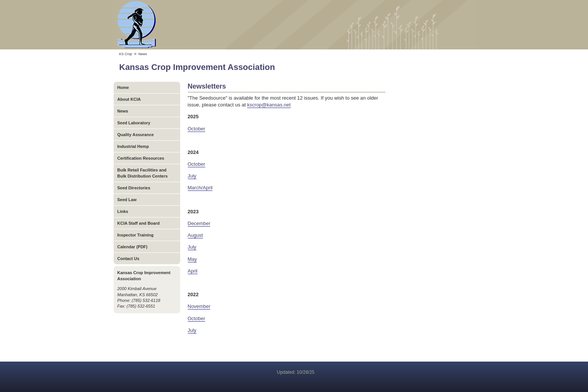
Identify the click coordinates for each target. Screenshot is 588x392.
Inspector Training (136, 235)
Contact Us (128, 259)
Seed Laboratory (134, 123)
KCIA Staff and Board (139, 223)
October (197, 129)
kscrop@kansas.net (269, 105)
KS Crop (126, 54)
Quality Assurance (136, 135)
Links (123, 211)
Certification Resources (141, 158)
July (192, 176)
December (199, 223)
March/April (200, 188)
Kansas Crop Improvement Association (294, 25)
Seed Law (127, 200)
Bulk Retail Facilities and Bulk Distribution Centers (143, 173)
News (123, 111)
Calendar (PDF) (132, 247)
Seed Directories (134, 188)
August (195, 235)
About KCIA (129, 99)
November (199, 306)
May (193, 259)
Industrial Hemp (133, 146)
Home (123, 87)
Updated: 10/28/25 (296, 372)
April (193, 271)
